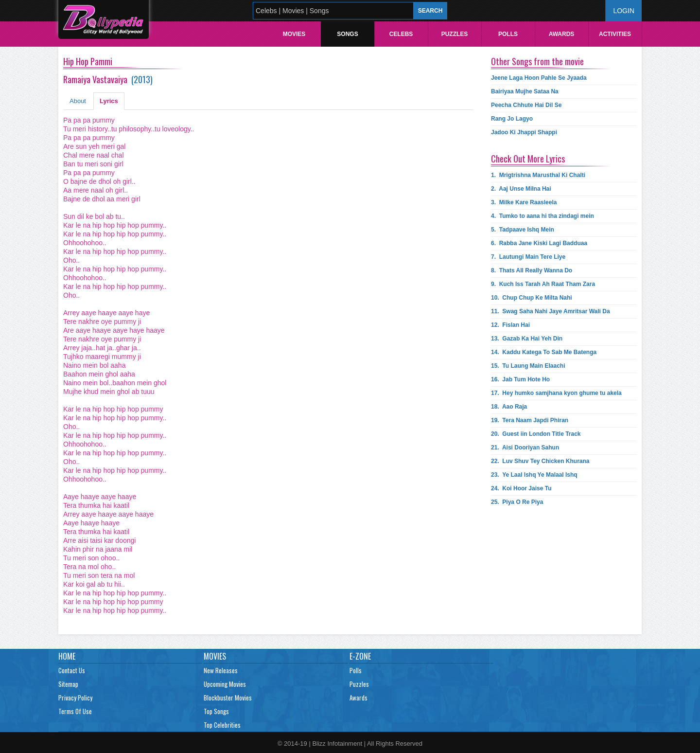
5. (523, 230)
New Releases (221, 670)
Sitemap (68, 684)
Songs (347, 34)
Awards (562, 34)
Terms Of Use (75, 711)
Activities (615, 34)
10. (532, 298)
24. (521, 488)
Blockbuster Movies (228, 698)
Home (67, 656)
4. (542, 216)
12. (510, 325)
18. (509, 407)
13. (527, 339)
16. (520, 379)
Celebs (401, 34)
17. (556, 393)
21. (525, 448)
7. (528, 257)
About (78, 101)
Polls (508, 34)
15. (528, 366)
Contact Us (72, 670)
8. (532, 270)
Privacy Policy (75, 698)
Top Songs (216, 711)
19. (530, 420)
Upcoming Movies (225, 684)
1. (538, 175)
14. (544, 352)
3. (524, 202)
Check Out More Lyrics (528, 159)
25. (517, 502)
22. (540, 461)
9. (543, 284)
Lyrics (109, 101)
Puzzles (455, 34)
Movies (294, 34)
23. (534, 475)
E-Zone (360, 656)
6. (539, 243)
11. (551, 311)
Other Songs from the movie (537, 61)
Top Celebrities (222, 725)
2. (521, 189)
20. (536, 434)
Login (624, 11)
